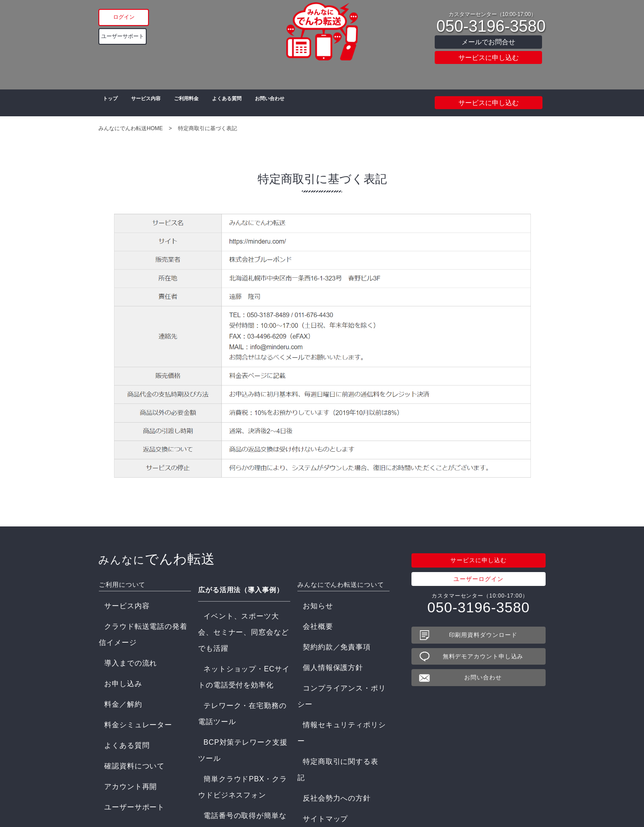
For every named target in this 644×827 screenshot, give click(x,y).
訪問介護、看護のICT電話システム (244, 761)
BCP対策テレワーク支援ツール (239, 643)
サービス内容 (148, 103)
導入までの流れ (119, 621)
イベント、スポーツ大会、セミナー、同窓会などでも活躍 (241, 603)
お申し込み (113, 631)
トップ (108, 103)
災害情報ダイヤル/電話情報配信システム (242, 705)
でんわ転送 (150, 559)
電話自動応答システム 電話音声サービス (242, 732)
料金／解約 (113, 641)
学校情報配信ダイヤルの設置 (236, 772)
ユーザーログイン (478, 579)
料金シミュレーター (125, 652)
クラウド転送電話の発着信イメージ (145, 611)
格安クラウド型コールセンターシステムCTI (244, 748)
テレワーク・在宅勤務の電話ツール (244, 632)
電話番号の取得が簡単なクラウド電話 (244, 672)
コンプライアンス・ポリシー (335, 641)
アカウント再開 (119, 683)
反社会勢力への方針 (323, 673)
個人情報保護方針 (320, 631)
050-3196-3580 (491, 26)
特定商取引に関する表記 (329, 662)
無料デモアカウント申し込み (483, 656)
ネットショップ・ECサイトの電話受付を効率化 (243, 619)
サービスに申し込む (489, 57)
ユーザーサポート (144, 36)
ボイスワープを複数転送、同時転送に (244, 689)
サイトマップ (315, 683)
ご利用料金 (193, 103)
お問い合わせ (288, 103)
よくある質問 (239, 103)
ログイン (144, 16)
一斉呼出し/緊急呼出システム (237, 718)
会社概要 (309, 611)
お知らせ (309, 600)
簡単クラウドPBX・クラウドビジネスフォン (241, 656)
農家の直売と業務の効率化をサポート (244, 785)
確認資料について (122, 673)
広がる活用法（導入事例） (238, 584)
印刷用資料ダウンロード (483, 635)
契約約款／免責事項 (323, 621)
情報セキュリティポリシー (332, 652)
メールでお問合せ (488, 42)
